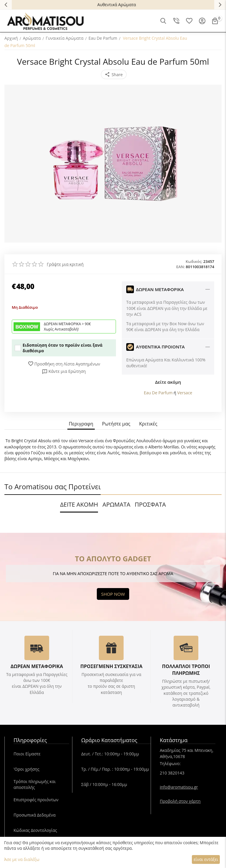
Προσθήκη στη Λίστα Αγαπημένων (64, 364)
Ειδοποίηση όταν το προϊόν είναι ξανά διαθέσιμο (59, 348)
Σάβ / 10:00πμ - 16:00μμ (104, 784)
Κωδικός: (194, 261)
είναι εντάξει (206, 859)
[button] (114, 74)
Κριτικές (148, 424)
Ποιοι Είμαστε (27, 754)
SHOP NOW (113, 594)
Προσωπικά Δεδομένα (35, 815)
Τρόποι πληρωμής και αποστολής (35, 784)
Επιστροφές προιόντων (36, 800)
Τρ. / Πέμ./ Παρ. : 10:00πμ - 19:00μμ (115, 769)
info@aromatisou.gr (179, 787)
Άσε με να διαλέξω (22, 859)
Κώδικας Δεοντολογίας (35, 830)
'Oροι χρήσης (26, 769)
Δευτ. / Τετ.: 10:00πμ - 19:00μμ (110, 754)
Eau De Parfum (158, 393)
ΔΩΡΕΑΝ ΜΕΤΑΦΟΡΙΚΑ (37, 666)
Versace (185, 393)
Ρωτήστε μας (116, 424)
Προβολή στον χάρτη (180, 801)
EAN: (181, 267)
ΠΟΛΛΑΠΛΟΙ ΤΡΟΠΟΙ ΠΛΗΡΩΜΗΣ (186, 670)
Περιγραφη (81, 424)
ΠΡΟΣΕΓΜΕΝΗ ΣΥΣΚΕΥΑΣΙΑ (111, 666)
